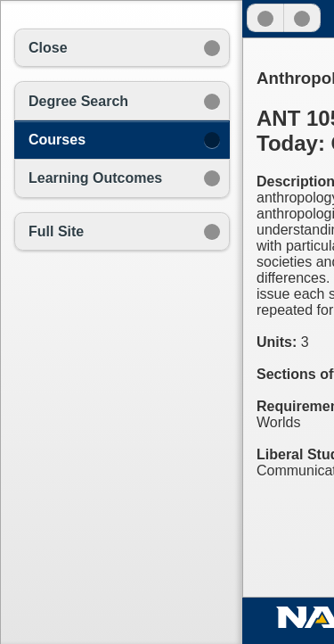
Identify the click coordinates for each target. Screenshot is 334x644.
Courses (57, 140)
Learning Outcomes (95, 178)
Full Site (56, 231)
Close (48, 48)
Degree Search (78, 101)
